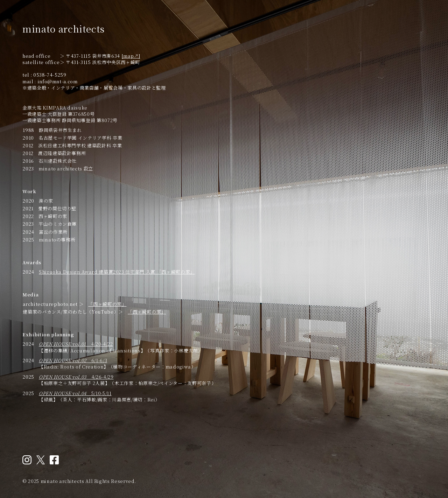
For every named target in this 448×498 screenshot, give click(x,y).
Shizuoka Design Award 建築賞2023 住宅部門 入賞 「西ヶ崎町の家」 (117, 272)
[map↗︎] (131, 56)
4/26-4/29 (76, 377)
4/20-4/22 (76, 344)
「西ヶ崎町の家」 (107, 304)
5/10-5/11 (75, 393)
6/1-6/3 (73, 360)
